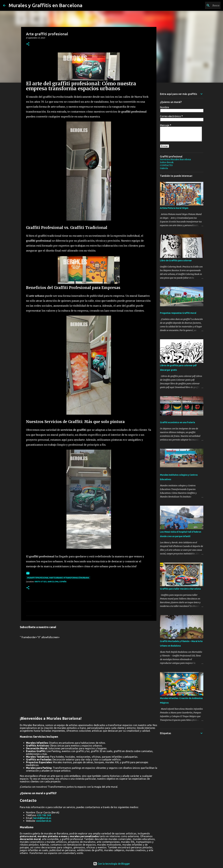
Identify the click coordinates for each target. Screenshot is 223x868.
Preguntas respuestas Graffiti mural (178, 313)
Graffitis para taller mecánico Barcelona (180, 589)
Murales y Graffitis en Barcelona (46, 5)
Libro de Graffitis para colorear (176, 260)
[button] (28, 44)
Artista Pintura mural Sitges (174, 208)
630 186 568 (44, 815)
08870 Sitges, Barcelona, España (50, 582)
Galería (164, 168)
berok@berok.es (42, 818)
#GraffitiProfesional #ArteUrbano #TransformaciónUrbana (58, 578)
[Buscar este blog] (204, 5)
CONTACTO (166, 165)
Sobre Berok (167, 162)
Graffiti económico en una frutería (177, 422)
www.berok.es (44, 821)
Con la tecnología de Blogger (112, 864)
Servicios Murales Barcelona (175, 159)
